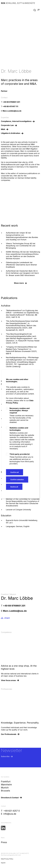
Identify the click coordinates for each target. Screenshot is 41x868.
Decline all (14, 487)
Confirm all (15, 472)
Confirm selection (17, 479)
